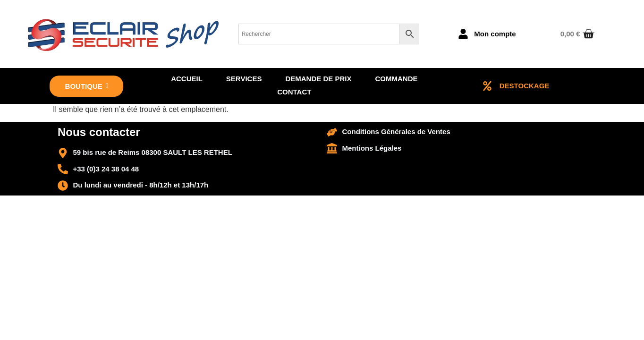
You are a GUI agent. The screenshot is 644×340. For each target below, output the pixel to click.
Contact (294, 92)
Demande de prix (318, 79)
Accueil (187, 79)
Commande (396, 79)
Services (244, 79)
